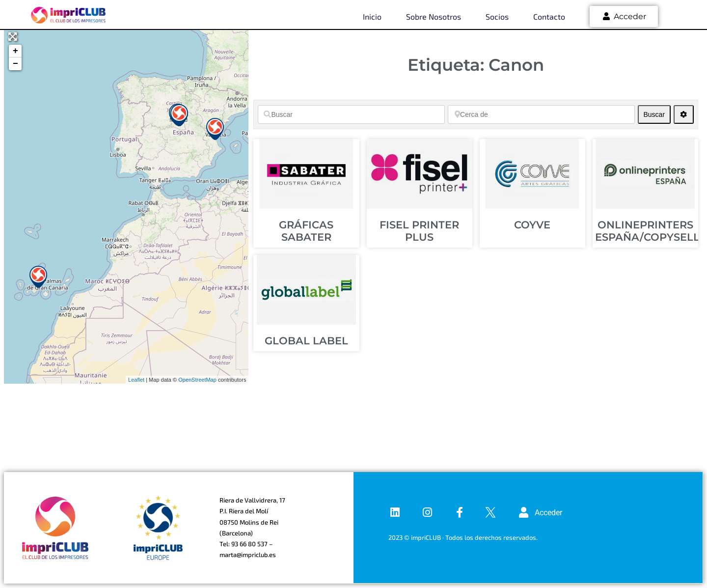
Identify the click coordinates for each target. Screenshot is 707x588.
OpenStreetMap (197, 380)
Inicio (372, 16)
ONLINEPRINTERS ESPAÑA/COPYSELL (647, 231)
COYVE (532, 225)
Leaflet (136, 380)
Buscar (657, 114)
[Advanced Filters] (684, 114)
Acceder (624, 16)
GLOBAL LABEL (306, 341)
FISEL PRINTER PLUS (419, 231)
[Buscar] (351, 114)
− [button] (15, 64)
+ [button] (15, 51)
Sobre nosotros (434, 16)
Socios (497, 16)
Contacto (549, 16)
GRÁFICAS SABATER (306, 231)
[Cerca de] (541, 114)
